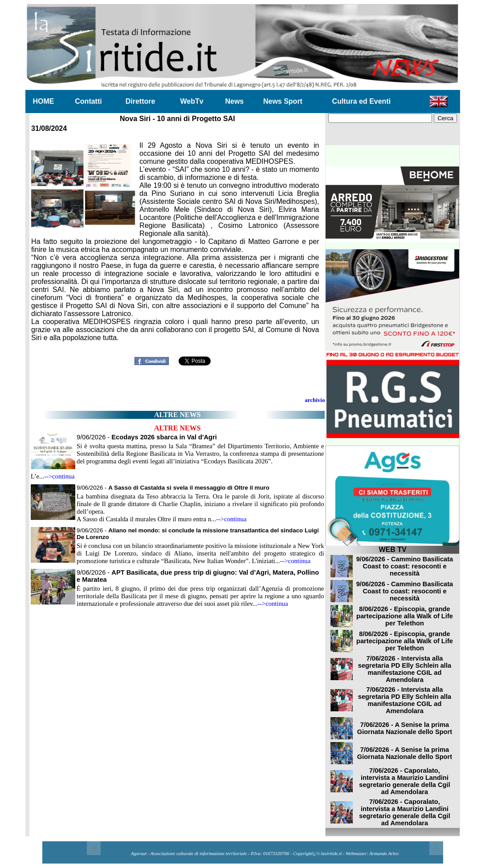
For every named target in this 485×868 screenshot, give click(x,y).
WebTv (192, 101)
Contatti (88, 101)
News (234, 101)
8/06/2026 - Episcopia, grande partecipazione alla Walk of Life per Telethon (405, 616)
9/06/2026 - (147, 437)
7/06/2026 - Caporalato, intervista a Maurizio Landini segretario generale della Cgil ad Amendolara (404, 781)
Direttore (141, 101)
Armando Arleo (384, 854)
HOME (44, 101)
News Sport (283, 101)
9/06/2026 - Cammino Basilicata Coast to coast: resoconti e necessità (405, 566)
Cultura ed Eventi (362, 101)
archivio (315, 400)
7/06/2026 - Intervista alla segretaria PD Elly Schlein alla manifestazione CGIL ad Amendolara (405, 669)
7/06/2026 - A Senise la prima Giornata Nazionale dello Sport (405, 728)
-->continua (59, 476)
